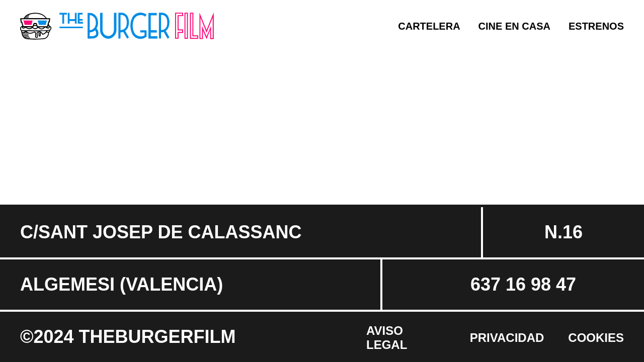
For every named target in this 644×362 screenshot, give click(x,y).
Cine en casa (514, 26)
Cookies (596, 338)
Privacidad (507, 338)
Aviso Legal (387, 338)
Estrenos (596, 26)
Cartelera (429, 26)
